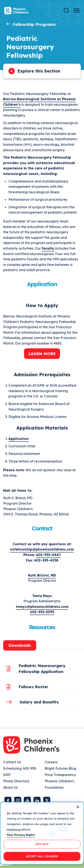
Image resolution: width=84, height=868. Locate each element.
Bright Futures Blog (60, 768)
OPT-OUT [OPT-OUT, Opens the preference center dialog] (42, 844)
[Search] (66, 10)
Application (19, 439)
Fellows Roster (33, 687)
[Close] (78, 807)
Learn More (42, 354)
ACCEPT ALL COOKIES (42, 856)
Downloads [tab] (20, 645)
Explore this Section (39, 71)
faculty (48, 248)
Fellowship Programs (34, 24)
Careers (51, 762)
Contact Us (12, 762)
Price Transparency (60, 775)
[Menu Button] (77, 10)
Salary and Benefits (39, 702)
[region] (42, 833)
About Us (10, 787)
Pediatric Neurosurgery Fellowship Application (42, 669)
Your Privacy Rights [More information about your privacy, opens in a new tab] (21, 835)
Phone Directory (16, 781)
